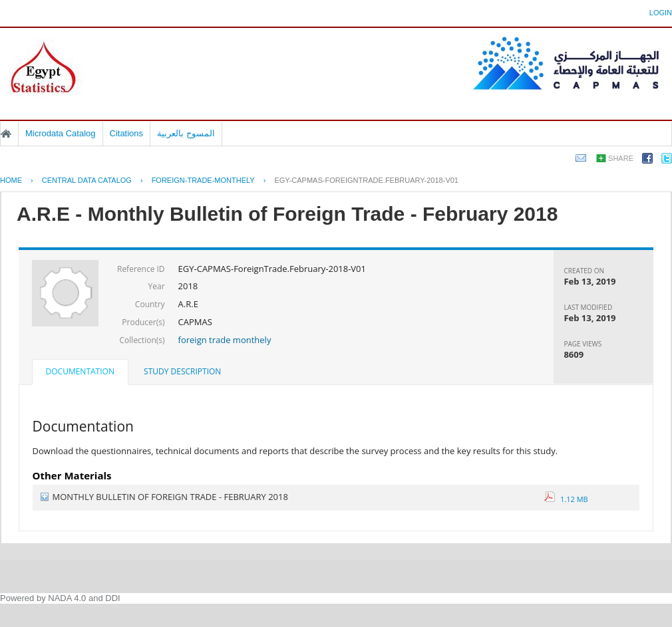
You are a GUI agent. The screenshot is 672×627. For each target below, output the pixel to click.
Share (621, 158)
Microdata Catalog (61, 133)
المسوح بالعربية (186, 133)
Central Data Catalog (87, 180)
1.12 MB (566, 499)
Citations (127, 133)
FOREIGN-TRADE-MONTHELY (203, 180)
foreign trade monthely (225, 340)
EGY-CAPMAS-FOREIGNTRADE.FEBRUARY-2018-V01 (366, 180)
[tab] (80, 373)
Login (661, 13)
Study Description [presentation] (182, 371)
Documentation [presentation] (80, 371)
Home (6, 134)
